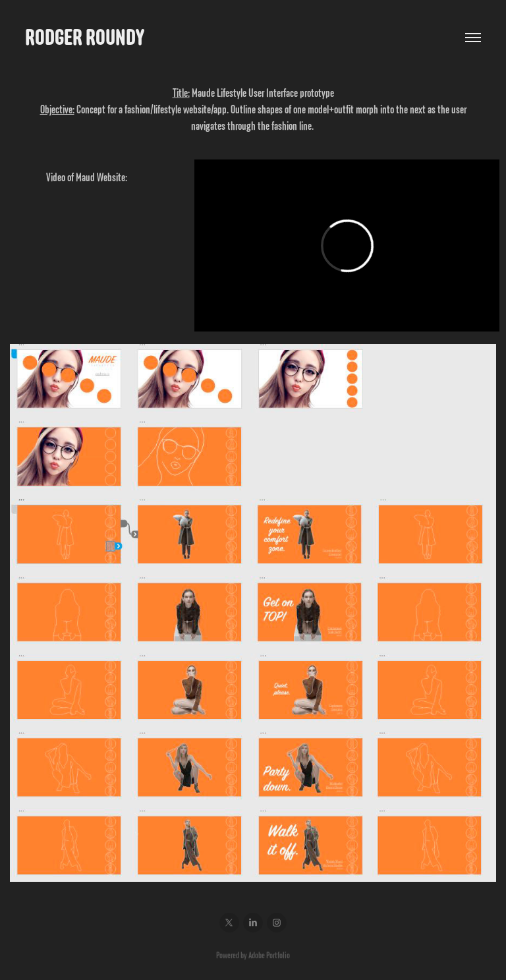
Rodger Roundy (85, 37)
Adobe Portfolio (269, 955)
